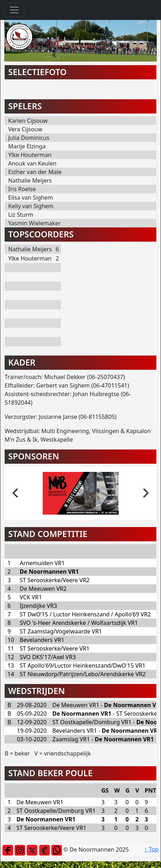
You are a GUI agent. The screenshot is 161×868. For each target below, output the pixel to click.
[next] (145, 493)
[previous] (16, 493)
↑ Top (152, 849)
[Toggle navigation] (14, 10)
